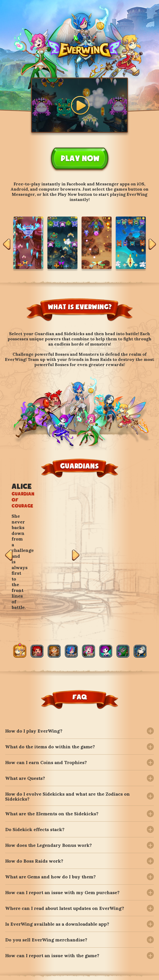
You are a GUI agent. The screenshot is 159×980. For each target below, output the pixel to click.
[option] (28, 243)
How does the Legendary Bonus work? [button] (48, 767)
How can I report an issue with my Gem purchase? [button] (62, 814)
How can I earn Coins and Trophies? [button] (46, 684)
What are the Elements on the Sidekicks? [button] (52, 736)
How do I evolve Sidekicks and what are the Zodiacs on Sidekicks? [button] (67, 718)
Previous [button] (7, 245)
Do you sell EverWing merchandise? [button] (46, 862)
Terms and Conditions (104, 973)
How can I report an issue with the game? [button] (52, 878)
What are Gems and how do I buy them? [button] (50, 799)
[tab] (79, 653)
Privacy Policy (141, 973)
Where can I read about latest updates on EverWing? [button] (65, 830)
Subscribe (130, 934)
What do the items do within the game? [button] (50, 668)
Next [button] (152, 245)
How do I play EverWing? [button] (34, 653)
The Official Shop (64, 973)
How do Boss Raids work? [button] (34, 783)
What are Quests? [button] (25, 700)
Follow (27, 949)
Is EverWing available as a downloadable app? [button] (57, 846)
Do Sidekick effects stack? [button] (35, 751)
